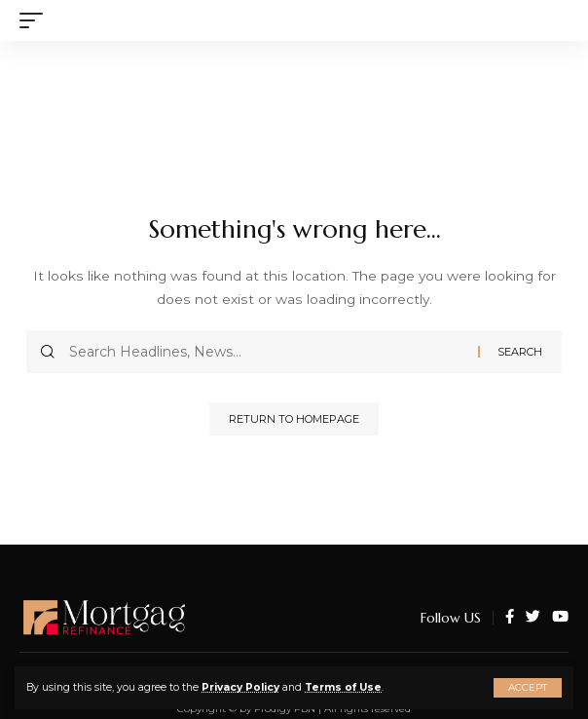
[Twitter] (533, 618)
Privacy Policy (240, 687)
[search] (554, 20)
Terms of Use (343, 687)
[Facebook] (510, 618)
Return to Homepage (294, 419)
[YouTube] (560, 618)
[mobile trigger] (36, 20)
